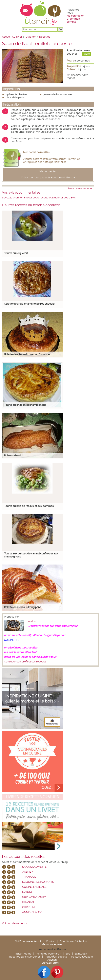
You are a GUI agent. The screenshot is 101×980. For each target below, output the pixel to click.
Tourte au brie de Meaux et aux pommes (29, 506)
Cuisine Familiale (34, 887)
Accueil (7, 37)
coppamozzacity (34, 897)
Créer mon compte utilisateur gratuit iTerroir (48, 177)
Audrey (28, 872)
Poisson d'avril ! (13, 455)
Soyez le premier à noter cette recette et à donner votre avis (39, 198)
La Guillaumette (34, 867)
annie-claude (32, 912)
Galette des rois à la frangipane (23, 607)
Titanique (29, 877)
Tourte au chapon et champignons (25, 405)
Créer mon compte (73, 20)
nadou (32, 621)
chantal (28, 902)
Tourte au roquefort (16, 253)
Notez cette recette (80, 188)
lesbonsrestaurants (38, 882)
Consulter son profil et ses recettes (25, 662)
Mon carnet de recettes (36, 152)
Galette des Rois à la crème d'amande (27, 354)
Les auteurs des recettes (24, 857)
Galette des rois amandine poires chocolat (30, 304)
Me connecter (75, 16)
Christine (29, 907)
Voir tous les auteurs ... (15, 923)
